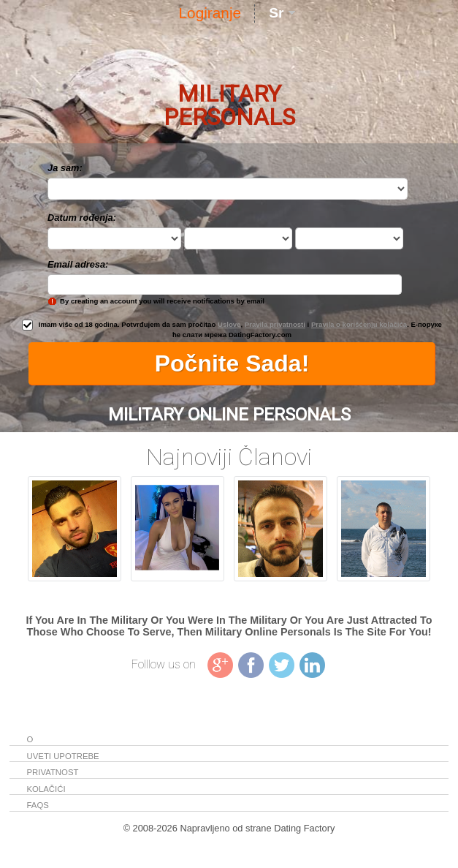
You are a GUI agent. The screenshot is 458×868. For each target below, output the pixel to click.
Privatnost (53, 772)
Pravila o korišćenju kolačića (359, 324)
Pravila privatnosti (275, 324)
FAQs (38, 805)
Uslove (229, 324)
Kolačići (46, 789)
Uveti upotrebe (63, 756)
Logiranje (210, 13)
